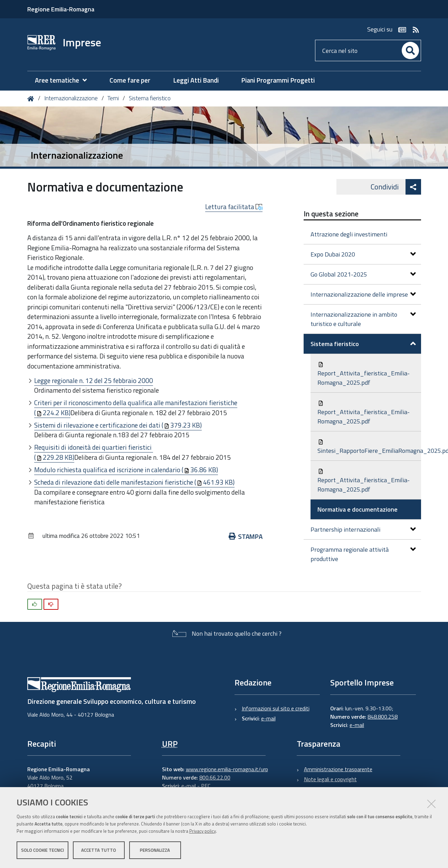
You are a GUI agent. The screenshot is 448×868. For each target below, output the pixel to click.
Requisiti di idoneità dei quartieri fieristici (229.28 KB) (94, 452)
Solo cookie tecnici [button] (42, 850)
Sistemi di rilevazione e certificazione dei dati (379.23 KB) (118, 425)
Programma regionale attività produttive (363, 554)
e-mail (268, 718)
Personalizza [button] (155, 850)
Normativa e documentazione (358, 509)
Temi (113, 98)
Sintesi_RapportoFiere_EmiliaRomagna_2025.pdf (369, 447)
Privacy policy (203, 831)
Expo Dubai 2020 (363, 254)
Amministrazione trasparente (338, 769)
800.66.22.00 (215, 777)
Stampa (246, 536)
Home (32, 99)
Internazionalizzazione (71, 98)
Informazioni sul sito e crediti (276, 708)
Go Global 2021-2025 (363, 274)
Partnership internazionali (363, 529)
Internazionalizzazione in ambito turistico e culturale (363, 319)
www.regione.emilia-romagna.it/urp (227, 769)
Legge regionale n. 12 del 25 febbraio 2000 (94, 380)
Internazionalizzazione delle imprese (363, 294)
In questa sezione (331, 214)
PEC (206, 786)
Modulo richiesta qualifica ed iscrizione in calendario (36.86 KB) (126, 470)
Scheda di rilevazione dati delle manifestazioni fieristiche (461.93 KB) (134, 482)
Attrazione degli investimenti (349, 234)
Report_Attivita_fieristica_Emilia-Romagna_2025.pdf (364, 375)
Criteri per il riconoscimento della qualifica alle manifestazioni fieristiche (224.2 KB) (136, 408)
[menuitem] (64, 80)
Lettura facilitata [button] (234, 207)
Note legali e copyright (330, 779)
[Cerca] (410, 50)
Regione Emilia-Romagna (61, 9)
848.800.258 (383, 717)
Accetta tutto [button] (99, 850)
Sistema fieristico (150, 98)
